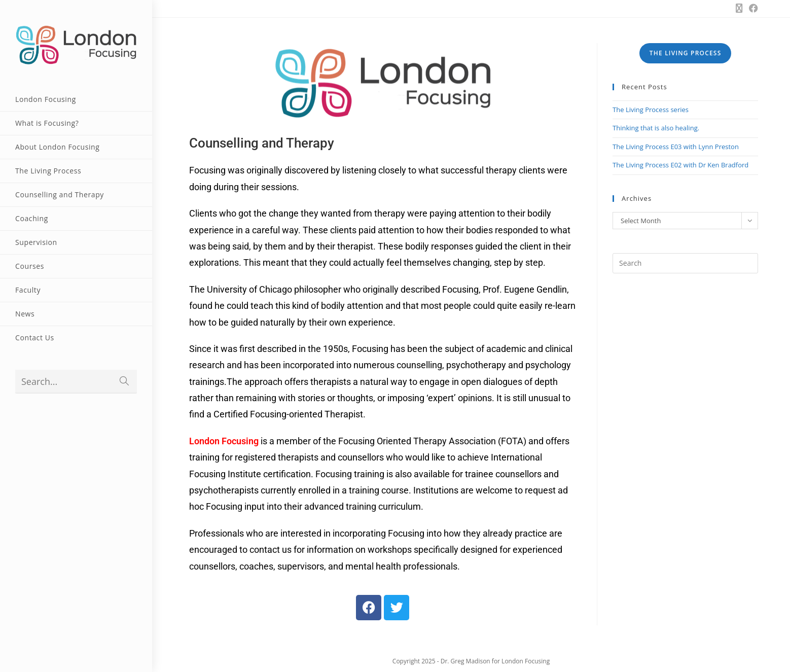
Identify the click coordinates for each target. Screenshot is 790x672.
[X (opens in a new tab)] (739, 8)
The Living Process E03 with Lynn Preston (676, 147)
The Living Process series (651, 110)
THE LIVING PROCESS (686, 53)
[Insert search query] (685, 263)
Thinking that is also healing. (656, 128)
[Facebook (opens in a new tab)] (752, 8)
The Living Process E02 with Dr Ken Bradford (680, 165)
